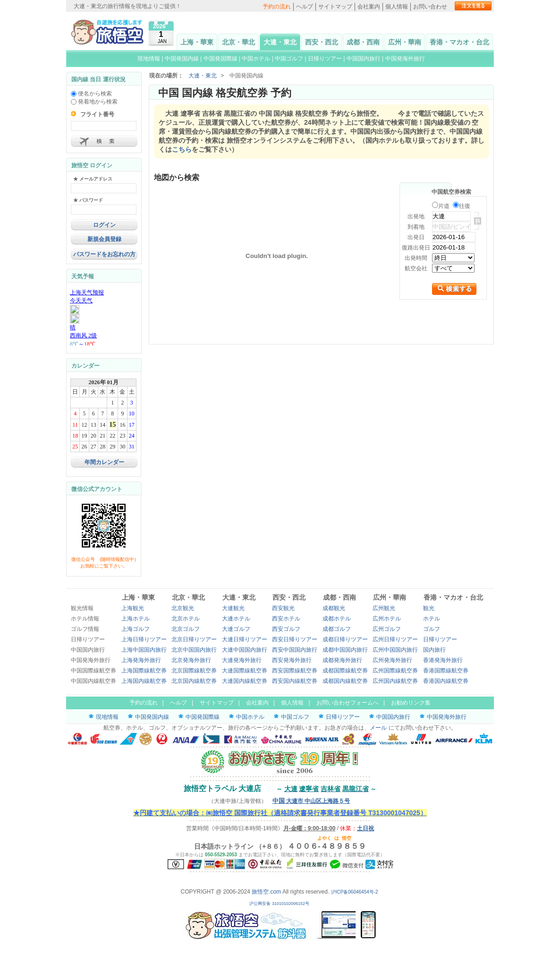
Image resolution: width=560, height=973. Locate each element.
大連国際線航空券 (245, 671)
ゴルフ (432, 629)
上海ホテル (136, 619)
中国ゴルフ (290, 59)
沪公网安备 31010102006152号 (280, 904)
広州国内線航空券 (395, 681)
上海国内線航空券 (144, 681)
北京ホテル (186, 619)
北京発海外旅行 (191, 660)
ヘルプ (305, 7)
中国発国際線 (221, 59)
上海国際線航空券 (144, 671)
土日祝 (365, 828)
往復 (465, 206)
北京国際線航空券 (194, 671)
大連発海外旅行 (242, 660)
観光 (429, 608)
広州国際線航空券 (395, 671)
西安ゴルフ (286, 629)
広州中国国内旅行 (395, 650)
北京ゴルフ (186, 629)
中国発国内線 (182, 59)
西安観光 (283, 608)
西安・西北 (322, 42)
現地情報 (149, 59)
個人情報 (397, 7)
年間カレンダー (104, 462)
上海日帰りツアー (144, 639)
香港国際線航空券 (446, 671)
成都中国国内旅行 (345, 650)
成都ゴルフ (337, 629)
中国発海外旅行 (405, 59)
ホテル (432, 619)
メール (378, 728)
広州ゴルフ (387, 629)
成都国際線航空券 (345, 671)
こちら (182, 149)
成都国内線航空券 (345, 681)
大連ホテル (236, 619)
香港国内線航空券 (446, 681)
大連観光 (233, 608)
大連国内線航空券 (245, 681)
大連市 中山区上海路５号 (311, 801)
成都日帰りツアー (345, 639)
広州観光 (384, 608)
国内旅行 (434, 650)
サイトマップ (335, 7)
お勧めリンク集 (411, 703)
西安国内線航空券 (295, 681)
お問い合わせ (430, 7)
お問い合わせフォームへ (348, 703)
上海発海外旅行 (141, 660)
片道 (444, 206)
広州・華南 (405, 42)
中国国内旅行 (364, 59)
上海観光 (133, 608)
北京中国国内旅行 (194, 650)
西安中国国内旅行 (295, 650)
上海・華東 (197, 42)
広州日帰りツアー (395, 639)
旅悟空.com (266, 892)
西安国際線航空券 (295, 671)
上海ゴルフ (136, 629)
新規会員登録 (104, 239)
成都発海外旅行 (342, 660)
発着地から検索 (94, 102)
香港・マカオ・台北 (459, 42)
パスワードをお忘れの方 (104, 254)
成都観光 (334, 608)
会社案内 (369, 7)
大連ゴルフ (236, 629)
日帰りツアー (325, 59)
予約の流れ (277, 7)
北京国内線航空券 (194, 681)
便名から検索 (91, 94)
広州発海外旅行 (392, 660)
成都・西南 (363, 42)
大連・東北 (280, 42)
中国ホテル (256, 59)
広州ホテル (387, 619)
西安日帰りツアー (295, 639)
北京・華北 (238, 42)
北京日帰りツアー (194, 639)
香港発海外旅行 (443, 660)
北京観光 (183, 608)
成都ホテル (337, 619)
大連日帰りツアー (245, 639)
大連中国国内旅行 (245, 650)
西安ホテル (286, 619)
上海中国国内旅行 (144, 650)
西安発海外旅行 (292, 660)
